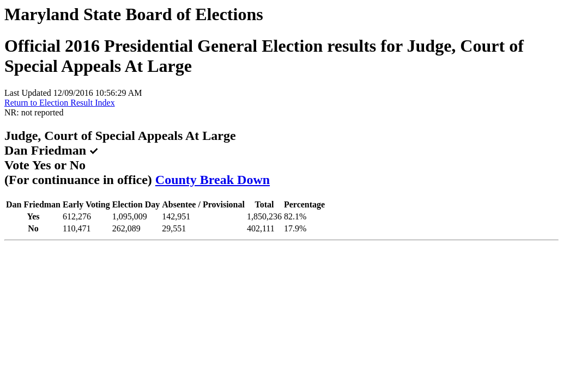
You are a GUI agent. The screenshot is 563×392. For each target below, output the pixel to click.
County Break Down (213, 180)
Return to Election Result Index (60, 103)
